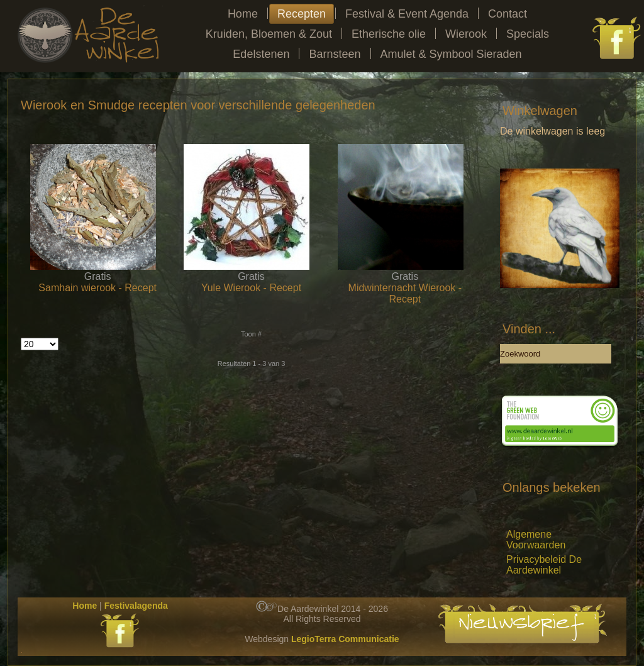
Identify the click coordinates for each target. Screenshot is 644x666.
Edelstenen (261, 54)
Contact (508, 14)
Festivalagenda (136, 606)
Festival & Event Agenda (407, 14)
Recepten (302, 14)
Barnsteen (335, 54)
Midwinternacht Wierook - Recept (405, 293)
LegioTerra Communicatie (345, 639)
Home (243, 14)
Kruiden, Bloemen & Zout (269, 34)
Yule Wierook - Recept (251, 288)
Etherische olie (389, 34)
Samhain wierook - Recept (97, 288)
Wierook (466, 34)
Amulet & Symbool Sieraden (451, 54)
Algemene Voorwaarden (536, 540)
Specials (528, 34)
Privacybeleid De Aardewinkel (544, 565)
